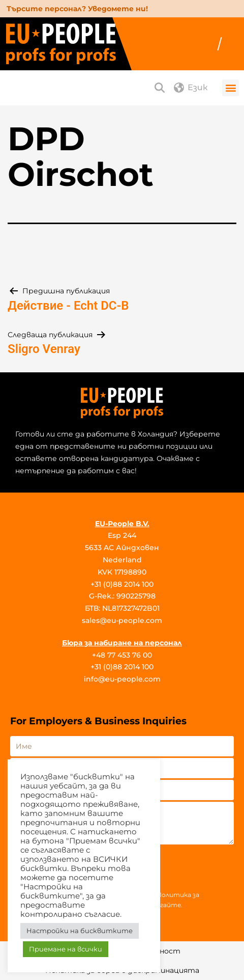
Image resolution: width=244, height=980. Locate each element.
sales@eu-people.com (122, 620)
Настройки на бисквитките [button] (80, 931)
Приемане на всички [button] (66, 949)
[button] (231, 88)
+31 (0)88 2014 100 (122, 584)
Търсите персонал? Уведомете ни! (77, 9)
